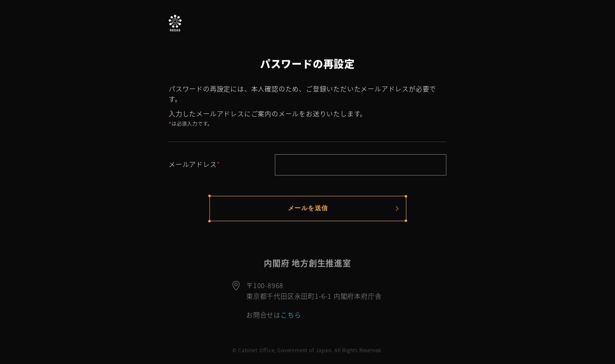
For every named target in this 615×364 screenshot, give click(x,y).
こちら (291, 315)
